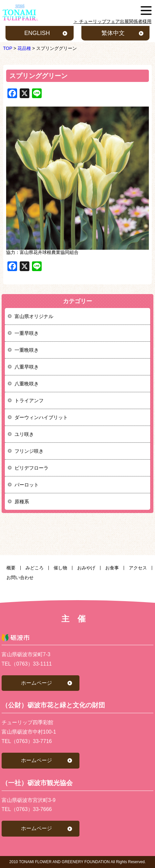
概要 (11, 568)
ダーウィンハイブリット (41, 417)
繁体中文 (113, 33)
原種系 (22, 502)
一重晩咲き (27, 350)
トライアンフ (29, 400)
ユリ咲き (24, 434)
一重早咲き (27, 333)
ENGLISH (37, 33)
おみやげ (86, 568)
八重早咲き (27, 367)
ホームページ (36, 683)
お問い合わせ (20, 578)
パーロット (27, 485)
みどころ (35, 568)
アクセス (138, 568)
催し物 (60, 568)
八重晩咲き (27, 384)
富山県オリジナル (34, 316)
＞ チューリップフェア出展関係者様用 (112, 21)
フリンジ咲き (29, 451)
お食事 (112, 568)
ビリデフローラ (31, 468)
